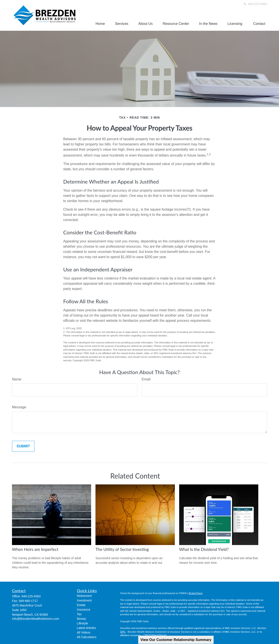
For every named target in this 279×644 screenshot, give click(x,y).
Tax (79, 614)
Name (17, 379)
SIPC (123, 632)
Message (19, 407)
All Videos (84, 632)
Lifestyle (83, 623)
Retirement (84, 596)
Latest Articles (86, 628)
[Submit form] (23, 446)
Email (146, 379)
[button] (100, 24)
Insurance (84, 610)
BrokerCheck (196, 593)
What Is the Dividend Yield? (204, 549)
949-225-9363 (255, 4)
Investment (84, 600)
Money (82, 619)
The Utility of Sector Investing (122, 549)
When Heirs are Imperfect (35, 549)
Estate (81, 605)
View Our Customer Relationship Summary (176, 640)
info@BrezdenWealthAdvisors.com (36, 619)
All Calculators (87, 637)
